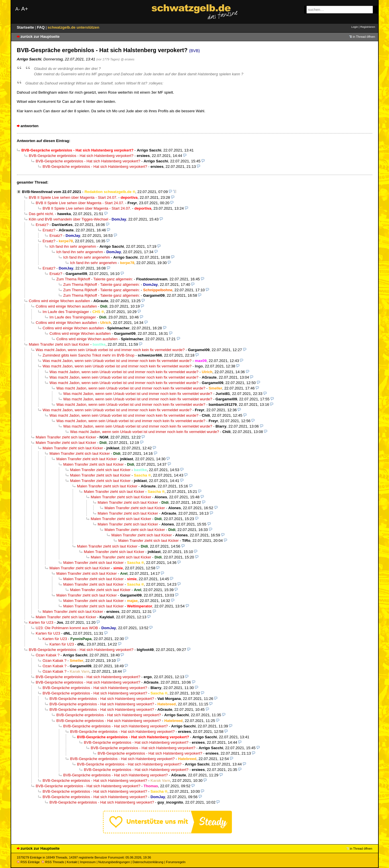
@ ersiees (128, 59)
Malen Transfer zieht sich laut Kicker (59, 344)
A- (18, 9)
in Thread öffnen (364, 37)
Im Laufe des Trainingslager (66, 312)
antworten (30, 126)
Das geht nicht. (42, 214)
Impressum (88, 862)
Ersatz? (42, 225)
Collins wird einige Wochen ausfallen (60, 301)
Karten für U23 (41, 622)
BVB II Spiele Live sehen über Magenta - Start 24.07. (73, 197)
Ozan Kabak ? (48, 655)
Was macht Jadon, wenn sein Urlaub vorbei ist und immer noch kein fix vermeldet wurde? (110, 350)
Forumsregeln (176, 862)
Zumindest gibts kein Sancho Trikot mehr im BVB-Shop (89, 355)
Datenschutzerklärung (148, 862)
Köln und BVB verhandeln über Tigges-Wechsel (69, 219)
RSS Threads (53, 862)
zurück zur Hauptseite (40, 37)
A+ (25, 9)
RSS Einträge (28, 862)
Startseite (26, 27)
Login (354, 27)
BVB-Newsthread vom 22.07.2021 (52, 192)
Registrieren (368, 27)
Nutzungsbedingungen (114, 862)
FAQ (41, 27)
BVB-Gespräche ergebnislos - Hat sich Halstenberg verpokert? (81, 156)
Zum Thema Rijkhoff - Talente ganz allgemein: (95, 279)
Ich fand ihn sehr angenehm (73, 246)
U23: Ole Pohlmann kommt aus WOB (67, 628)
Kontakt (72, 862)
